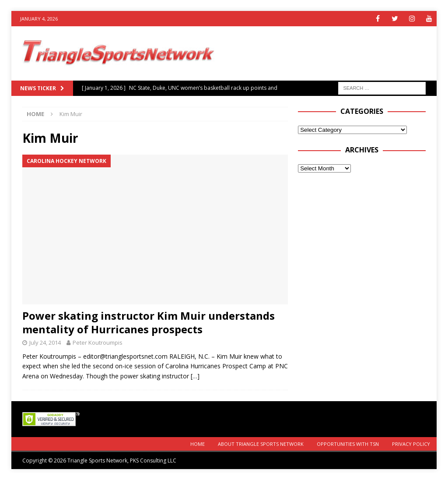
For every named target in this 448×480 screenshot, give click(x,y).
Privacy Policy (411, 444)
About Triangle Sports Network (261, 444)
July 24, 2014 (45, 342)
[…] (195, 376)
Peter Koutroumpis (98, 342)
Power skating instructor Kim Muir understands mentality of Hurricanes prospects (149, 322)
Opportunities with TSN (348, 444)
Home (198, 444)
